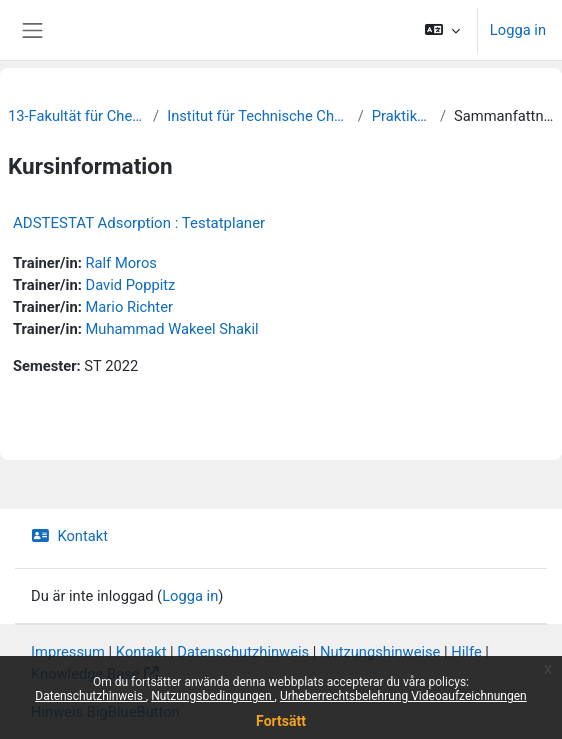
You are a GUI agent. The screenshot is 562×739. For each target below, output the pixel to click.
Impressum (68, 652)
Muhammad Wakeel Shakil (171, 329)
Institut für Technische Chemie (258, 116)
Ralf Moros (120, 263)
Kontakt (69, 536)
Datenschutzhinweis (90, 696)
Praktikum (402, 116)
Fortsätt (281, 721)
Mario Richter (128, 307)
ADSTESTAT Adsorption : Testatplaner (139, 223)
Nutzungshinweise (380, 652)
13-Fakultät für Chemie (76, 116)
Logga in (518, 30)
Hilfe (466, 652)
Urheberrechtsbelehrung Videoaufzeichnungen (403, 696)
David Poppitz (130, 285)
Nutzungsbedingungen (212, 696)
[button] (441, 30)
